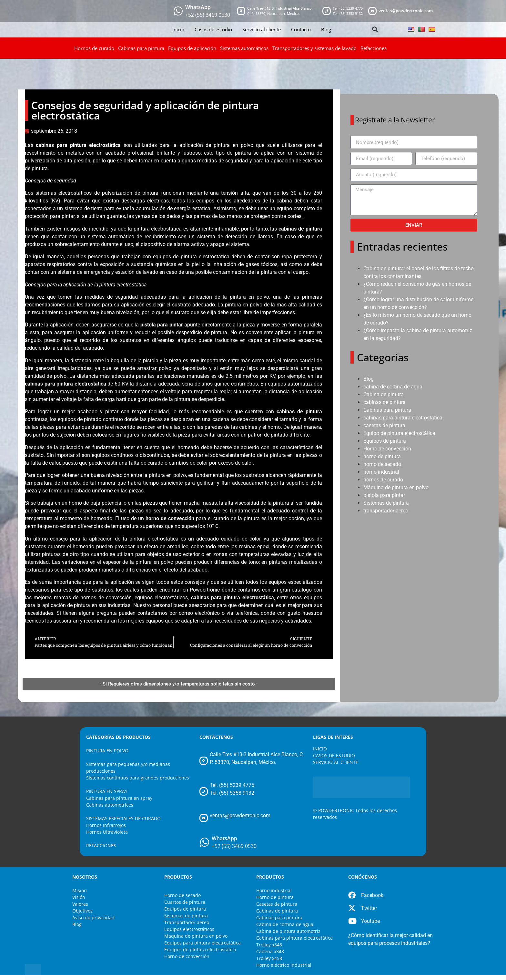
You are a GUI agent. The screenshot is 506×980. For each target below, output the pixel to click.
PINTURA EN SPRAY (107, 791)
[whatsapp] (178, 11)
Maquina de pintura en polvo (196, 936)
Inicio (178, 29)
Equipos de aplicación (192, 48)
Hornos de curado (94, 48)
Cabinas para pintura (141, 48)
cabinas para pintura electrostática (78, 145)
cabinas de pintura (385, 402)
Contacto (301, 29)
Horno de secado (182, 895)
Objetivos (82, 911)
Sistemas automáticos (244, 48)
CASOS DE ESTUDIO (334, 755)
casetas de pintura (384, 425)
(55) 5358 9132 (351, 13)
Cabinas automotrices (110, 805)
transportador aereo (386, 511)
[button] (375, 30)
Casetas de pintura (277, 904)
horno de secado (382, 464)
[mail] (372, 11)
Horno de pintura (275, 897)
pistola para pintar (384, 495)
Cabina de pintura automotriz (288, 931)
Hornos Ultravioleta (107, 832)
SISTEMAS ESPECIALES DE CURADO (123, 818)
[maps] (241, 11)
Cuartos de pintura (185, 902)
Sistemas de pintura (386, 503)
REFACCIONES (101, 846)
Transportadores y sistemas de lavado (314, 48)
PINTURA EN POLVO (107, 751)
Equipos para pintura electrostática (202, 943)
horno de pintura (382, 456)
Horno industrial (274, 890)
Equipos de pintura (385, 441)
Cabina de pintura (384, 394)
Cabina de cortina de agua (285, 924)
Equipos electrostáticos (189, 929)
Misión (80, 890)
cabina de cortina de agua (393, 387)
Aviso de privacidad (93, 918)
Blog (326, 29)
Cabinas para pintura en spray (119, 798)
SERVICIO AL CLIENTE (336, 762)
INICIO (320, 749)
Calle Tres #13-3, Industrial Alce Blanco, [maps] (280, 8)
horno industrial (381, 472)
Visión (79, 897)
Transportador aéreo (187, 922)
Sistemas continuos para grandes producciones (138, 778)
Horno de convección (387, 449)
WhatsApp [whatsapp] (198, 7)
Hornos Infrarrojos (106, 825)
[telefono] (327, 11)
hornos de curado (383, 480)
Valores (80, 904)
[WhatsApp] (205, 842)
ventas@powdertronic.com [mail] (406, 11)
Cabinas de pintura (277, 911)
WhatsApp (224, 838)
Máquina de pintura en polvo (396, 487)
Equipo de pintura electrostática (399, 433)
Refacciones (374, 48)
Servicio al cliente (262, 29)
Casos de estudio (213, 29)
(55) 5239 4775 (351, 8)
